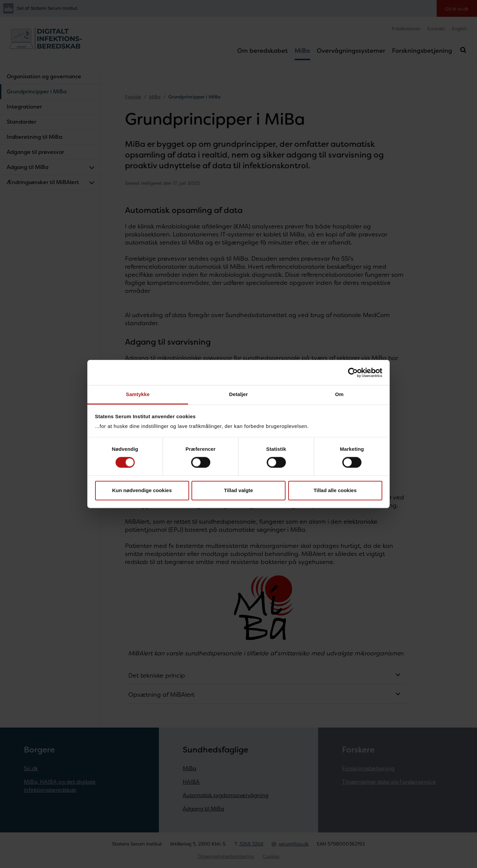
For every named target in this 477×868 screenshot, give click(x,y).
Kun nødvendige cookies (142, 490)
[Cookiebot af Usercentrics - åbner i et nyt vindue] (353, 373)
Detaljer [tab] (238, 394)
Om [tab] (339, 394)
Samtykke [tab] (138, 394)
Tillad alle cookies (335, 490)
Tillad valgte (238, 490)
